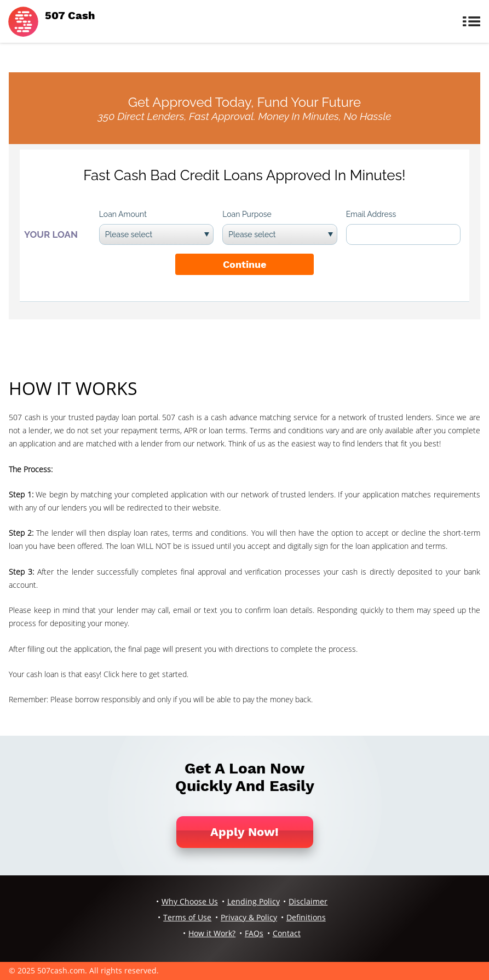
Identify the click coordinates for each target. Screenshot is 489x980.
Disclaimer (308, 901)
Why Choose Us (190, 901)
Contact (287, 933)
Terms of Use (187, 917)
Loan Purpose (247, 214)
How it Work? (212, 933)
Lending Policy (254, 901)
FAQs (254, 933)
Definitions (306, 917)
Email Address (371, 214)
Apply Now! (244, 832)
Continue (244, 264)
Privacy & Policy (249, 917)
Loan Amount (123, 214)
